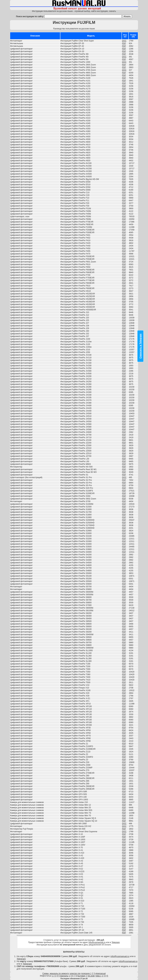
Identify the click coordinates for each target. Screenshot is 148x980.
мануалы (64, 976)
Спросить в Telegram (141, 346)
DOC (124, 41)
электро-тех (75, 974)
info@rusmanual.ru (97, 942)
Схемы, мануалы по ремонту (56, 974)
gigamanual (100, 974)
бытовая (81, 976)
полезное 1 (86, 974)
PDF (124, 43)
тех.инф (91, 976)
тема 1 (98, 976)
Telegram (116, 942)
